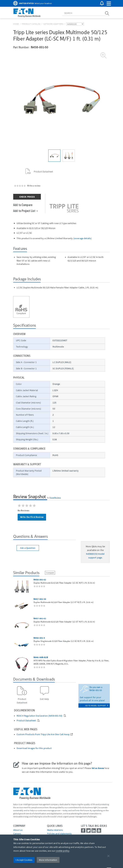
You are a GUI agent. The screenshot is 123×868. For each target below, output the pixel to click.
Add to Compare (23, 205)
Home (16, 24)
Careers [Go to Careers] (17, 834)
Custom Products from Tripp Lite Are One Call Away (43, 734)
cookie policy (63, 851)
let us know (98, 768)
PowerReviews (55, 498)
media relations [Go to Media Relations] (55, 830)
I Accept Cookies (24, 860)
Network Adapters (53, 24)
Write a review (34, 186)
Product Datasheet (27, 721)
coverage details (82, 238)
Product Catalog (31, 24)
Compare (50, 573)
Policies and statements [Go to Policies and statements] (59, 834)
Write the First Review (32, 517)
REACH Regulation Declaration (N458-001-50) (40, 716)
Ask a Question (28, 548)
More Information (48, 860)
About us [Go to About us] (18, 830)
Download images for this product (34, 748)
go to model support (97, 706)
